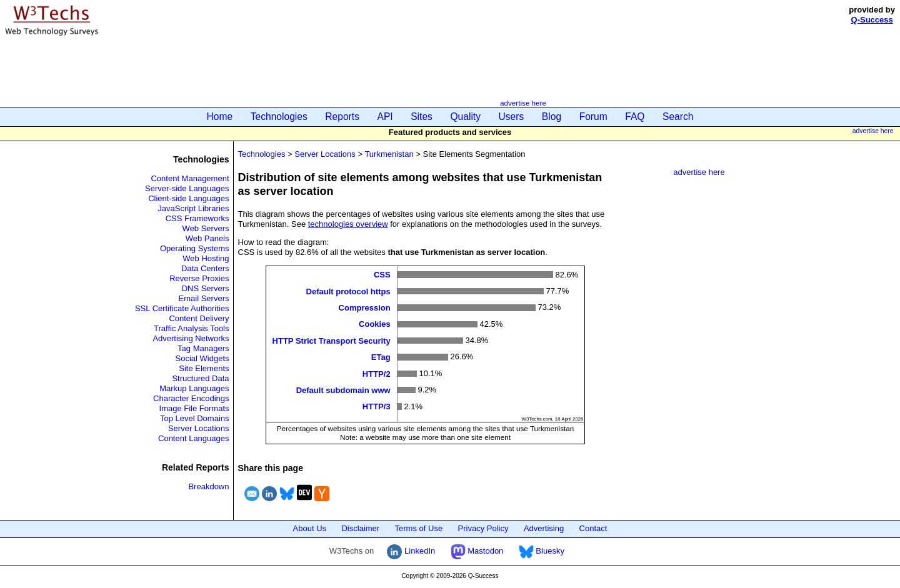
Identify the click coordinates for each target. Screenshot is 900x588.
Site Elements (204, 368)
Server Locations (199, 428)
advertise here (523, 103)
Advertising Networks (191, 338)
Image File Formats (194, 408)
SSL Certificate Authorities (182, 308)
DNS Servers (206, 288)
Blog (552, 117)
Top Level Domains (195, 418)
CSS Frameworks (197, 218)
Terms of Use (419, 528)
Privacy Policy (483, 528)
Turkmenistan (389, 154)
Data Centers (205, 268)
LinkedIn (411, 551)
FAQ (635, 117)
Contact (593, 528)
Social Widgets (202, 358)
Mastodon (477, 551)
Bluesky (542, 551)
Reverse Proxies (199, 278)
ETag (381, 357)
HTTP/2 (377, 373)
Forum (593, 117)
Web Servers (206, 228)
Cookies (375, 324)
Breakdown (208, 486)
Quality (465, 117)
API (385, 117)
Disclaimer (360, 528)
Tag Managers (203, 348)
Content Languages (193, 438)
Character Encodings (191, 398)
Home (220, 117)
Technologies (279, 117)
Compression (365, 308)
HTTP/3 (377, 406)
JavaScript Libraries (193, 208)
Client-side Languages (188, 198)
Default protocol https (348, 291)
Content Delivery (199, 318)
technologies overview (348, 224)
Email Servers (204, 298)
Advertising (544, 528)
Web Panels (207, 238)
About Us (310, 528)
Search (678, 117)
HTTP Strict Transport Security (332, 340)
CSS (382, 275)
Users (512, 117)
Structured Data (200, 378)
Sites (422, 117)
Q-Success (872, 20)
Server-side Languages (187, 188)
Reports (342, 117)
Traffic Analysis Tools (191, 328)
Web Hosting (206, 258)
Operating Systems (195, 248)
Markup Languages (194, 388)
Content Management (190, 178)
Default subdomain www (343, 390)
